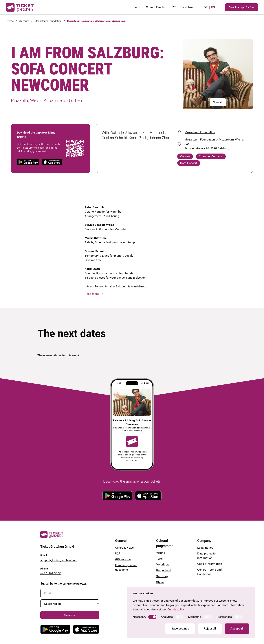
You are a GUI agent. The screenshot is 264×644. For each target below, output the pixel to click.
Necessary (139, 617)
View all (218, 102)
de (206, 7)
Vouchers (188, 7)
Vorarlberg (163, 564)
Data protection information (207, 556)
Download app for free (242, 7)
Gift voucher (123, 559)
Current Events (155, 7)
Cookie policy (176, 609)
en (213, 7)
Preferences (224, 617)
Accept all (237, 629)
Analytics (167, 617)
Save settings (180, 629)
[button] (132, 294)
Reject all (210, 629)
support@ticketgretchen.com (59, 560)
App (137, 7)
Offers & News (124, 548)
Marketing (195, 617)
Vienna (161, 553)
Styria (160, 582)
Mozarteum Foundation (48, 21)
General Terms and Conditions (209, 572)
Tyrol (159, 559)
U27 (173, 7)
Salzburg (24, 21)
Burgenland (164, 570)
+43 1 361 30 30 (51, 573)
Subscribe (70, 615)
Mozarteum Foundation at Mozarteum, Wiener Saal (96, 21)
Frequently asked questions (126, 567)
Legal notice (205, 548)
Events (10, 21)
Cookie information (210, 564)
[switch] (152, 617)
